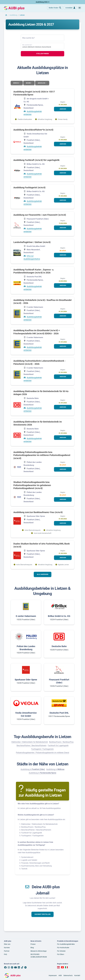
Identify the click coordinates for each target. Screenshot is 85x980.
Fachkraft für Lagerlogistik (58, 746)
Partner (7, 951)
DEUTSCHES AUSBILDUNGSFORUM (39, 956)
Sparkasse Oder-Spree (26, 680)
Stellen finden (42, 54)
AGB (60, 975)
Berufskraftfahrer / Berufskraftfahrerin (32, 746)
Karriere (7, 948)
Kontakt (77, 975)
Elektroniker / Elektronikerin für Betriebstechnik (30, 742)
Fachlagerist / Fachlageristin (42, 749)
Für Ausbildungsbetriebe (66, 944)
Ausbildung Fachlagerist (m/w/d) (29, 187)
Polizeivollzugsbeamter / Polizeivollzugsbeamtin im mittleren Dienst (42, 753)
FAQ (5, 954)
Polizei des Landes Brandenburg (26, 648)
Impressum (53, 975)
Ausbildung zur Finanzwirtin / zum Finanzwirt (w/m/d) (40, 215)
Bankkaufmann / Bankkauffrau (61, 742)
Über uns (7, 944)
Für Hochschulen (63, 948)
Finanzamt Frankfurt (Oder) (59, 681)
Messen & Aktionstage (39, 951)
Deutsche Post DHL (59, 713)
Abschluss (42, 83)
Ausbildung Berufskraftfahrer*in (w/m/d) (33, 130)
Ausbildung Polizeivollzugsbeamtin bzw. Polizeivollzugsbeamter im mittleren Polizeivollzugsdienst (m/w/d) (42, 455)
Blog (32, 948)
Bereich (16, 83)
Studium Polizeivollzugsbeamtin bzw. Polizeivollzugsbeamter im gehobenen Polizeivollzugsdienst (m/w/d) (32, 485)
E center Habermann (26, 616)
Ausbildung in (33, 769)
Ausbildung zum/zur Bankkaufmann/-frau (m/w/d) (38, 512)
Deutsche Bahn (59, 646)
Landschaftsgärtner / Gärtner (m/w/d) (32, 242)
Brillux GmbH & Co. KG (59, 616)
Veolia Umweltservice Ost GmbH (26, 714)
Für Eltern (61, 954)
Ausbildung (13, 15)
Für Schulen (61, 951)
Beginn (28, 83)
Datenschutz (68, 975)
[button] (80, 8)
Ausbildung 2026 (42, 2)
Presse (33, 944)
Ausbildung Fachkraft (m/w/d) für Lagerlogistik (36, 160)
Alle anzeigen (43, 574)
